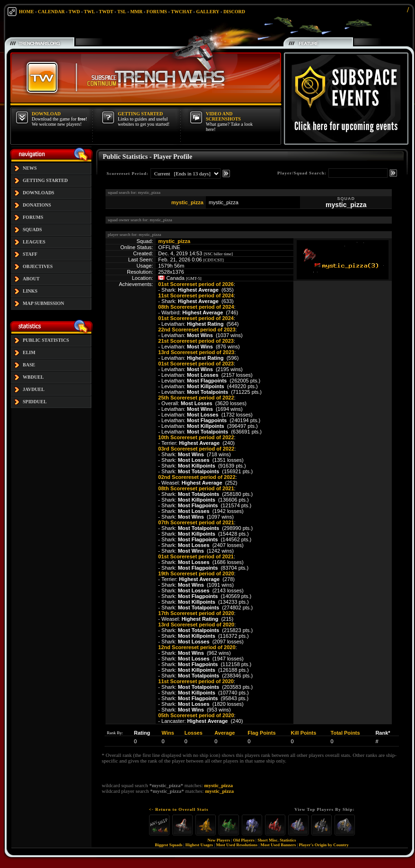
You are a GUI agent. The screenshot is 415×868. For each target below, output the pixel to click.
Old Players (244, 840)
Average (225, 733)
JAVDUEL (34, 389)
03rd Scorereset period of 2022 (196, 449)
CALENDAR (51, 12)
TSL (122, 12)
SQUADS (32, 230)
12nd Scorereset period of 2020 (197, 647)
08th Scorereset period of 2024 (196, 307)
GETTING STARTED (45, 180)
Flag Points (261, 733)
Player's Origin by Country (324, 845)
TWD (74, 12)
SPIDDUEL (35, 402)
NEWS (30, 168)
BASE (29, 365)
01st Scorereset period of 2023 (196, 364)
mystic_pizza (187, 202)
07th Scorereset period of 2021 (196, 522)
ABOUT (31, 279)
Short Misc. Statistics (277, 840)
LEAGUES (34, 242)
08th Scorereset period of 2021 (196, 488)
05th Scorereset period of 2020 (196, 715)
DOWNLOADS (39, 193)
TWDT (106, 12)
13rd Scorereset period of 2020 (196, 625)
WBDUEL (33, 377)
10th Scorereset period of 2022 (196, 437)
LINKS (30, 291)
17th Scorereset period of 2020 (196, 613)
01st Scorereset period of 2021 (196, 556)
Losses (194, 733)
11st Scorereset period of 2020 (196, 681)
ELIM (29, 352)
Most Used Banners (278, 845)
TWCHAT (181, 12)
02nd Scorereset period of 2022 (197, 477)
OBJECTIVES (38, 266)
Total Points (345, 733)
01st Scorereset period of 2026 (196, 284)
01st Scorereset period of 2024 (196, 318)
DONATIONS (37, 205)
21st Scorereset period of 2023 (196, 341)
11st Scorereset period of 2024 (196, 295)
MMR (136, 12)
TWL (89, 12)
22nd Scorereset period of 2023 (197, 330)
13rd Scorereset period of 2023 (196, 352)
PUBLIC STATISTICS (46, 340)
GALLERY (207, 12)
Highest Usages (199, 845)
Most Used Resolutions (237, 845)
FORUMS (157, 12)
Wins (168, 733)
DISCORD (234, 12)
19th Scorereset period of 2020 (196, 573)
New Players (219, 840)
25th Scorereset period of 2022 (196, 398)
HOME (26, 12)
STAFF (30, 254)
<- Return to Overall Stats (179, 809)
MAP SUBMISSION (44, 303)
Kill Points (304, 733)
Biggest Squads (168, 845)
